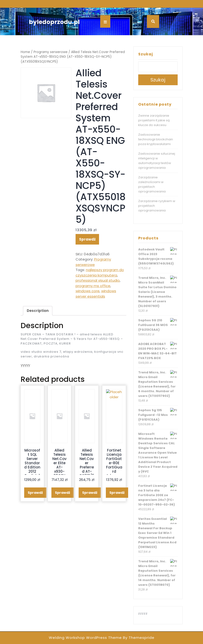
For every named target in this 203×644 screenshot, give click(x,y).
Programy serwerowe (51, 52)
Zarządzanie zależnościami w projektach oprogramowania (152, 184)
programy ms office (93, 286)
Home (25, 52)
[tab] (38, 311)
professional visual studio (98, 280)
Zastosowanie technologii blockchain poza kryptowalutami (156, 139)
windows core (88, 291)
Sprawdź (87, 239)
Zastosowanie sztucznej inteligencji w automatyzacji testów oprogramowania (157, 161)
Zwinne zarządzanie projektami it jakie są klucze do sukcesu (154, 120)
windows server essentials (96, 294)
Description (38, 311)
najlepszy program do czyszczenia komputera (100, 272)
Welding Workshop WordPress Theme (85, 638)
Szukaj (146, 54)
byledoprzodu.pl (54, 22)
